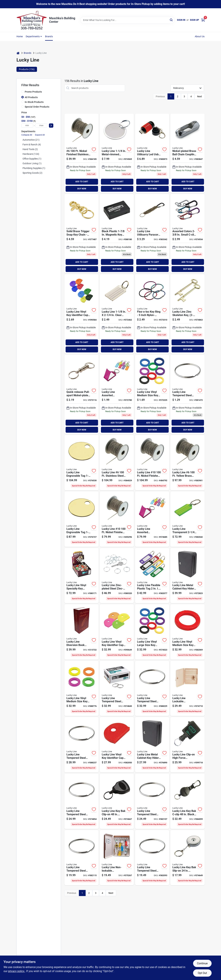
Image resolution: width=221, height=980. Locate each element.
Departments (33, 36)
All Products (31, 97)
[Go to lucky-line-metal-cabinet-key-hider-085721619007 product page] (187, 576)
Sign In (181, 20)
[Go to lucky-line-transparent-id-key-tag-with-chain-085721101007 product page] (187, 519)
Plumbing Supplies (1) (34, 168)
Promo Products (33, 92)
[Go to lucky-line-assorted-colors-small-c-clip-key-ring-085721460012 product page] (187, 234)
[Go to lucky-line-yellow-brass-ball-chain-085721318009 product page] (187, 463)
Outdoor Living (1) (32, 163)
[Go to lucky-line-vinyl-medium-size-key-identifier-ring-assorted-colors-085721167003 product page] (187, 632)
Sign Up (194, 20)
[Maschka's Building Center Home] (32, 20)
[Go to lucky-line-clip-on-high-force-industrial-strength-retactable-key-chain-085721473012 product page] (187, 745)
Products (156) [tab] (27, 69)
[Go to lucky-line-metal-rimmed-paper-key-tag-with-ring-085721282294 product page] (117, 153)
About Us (200, 36)
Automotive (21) (31, 140)
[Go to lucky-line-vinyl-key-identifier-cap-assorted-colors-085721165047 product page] (81, 314)
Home (20, 36)
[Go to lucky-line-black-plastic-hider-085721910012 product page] (117, 234)
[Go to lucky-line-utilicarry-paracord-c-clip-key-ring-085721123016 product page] (152, 234)
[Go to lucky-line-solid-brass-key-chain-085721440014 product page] (81, 234)
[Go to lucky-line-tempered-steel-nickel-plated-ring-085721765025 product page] (187, 394)
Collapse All (27, 135)
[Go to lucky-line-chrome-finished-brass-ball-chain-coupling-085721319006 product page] (187, 153)
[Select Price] (51, 126)
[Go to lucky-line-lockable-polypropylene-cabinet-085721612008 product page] (187, 688)
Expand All (40, 135)
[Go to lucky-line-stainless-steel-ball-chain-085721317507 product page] (117, 463)
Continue (202, 963)
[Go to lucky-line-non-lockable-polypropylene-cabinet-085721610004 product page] (117, 858)
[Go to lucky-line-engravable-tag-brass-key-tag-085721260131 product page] (81, 463)
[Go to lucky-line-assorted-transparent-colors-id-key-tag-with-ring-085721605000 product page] (152, 519)
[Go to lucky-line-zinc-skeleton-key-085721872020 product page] (187, 314)
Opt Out (202, 973)
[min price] (27, 126)
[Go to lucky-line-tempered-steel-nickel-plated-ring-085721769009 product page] (81, 801)
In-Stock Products (34, 102)
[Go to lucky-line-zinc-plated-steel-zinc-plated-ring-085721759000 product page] (117, 576)
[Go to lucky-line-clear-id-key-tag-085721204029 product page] (117, 314)
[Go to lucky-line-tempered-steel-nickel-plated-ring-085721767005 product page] (117, 688)
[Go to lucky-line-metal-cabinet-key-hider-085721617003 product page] (152, 745)
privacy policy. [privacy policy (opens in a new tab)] (16, 971)
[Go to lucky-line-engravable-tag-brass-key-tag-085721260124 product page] (81, 519)
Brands (49, 36)
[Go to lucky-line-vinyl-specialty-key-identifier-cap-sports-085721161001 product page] (81, 576)
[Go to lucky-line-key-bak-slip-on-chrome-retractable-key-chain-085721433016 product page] (187, 858)
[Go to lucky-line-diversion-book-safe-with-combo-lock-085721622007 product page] (81, 632)
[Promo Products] (23, 92)
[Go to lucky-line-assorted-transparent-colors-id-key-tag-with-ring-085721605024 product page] (117, 394)
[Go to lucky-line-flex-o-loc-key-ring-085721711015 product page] (152, 314)
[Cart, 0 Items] (203, 20)
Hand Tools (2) (30, 149)
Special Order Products (37, 107)
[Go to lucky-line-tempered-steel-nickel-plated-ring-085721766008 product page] (81, 745)
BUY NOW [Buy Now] (82, 189)
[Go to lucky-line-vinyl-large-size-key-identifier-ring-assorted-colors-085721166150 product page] (152, 632)
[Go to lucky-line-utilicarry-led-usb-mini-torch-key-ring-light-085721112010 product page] (152, 153)
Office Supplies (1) (32, 159)
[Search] (171, 20)
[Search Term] (127, 20)
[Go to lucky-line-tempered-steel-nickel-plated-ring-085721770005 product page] (152, 688)
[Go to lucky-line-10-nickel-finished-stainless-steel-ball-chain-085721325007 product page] (117, 519)
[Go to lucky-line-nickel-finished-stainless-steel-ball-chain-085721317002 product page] (81, 153)
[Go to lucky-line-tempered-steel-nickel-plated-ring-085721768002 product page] (81, 858)
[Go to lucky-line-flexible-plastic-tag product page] (152, 576)
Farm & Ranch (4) (32, 145)
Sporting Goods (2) (32, 173)
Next (200, 96)
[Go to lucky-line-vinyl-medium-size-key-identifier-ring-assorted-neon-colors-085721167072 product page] (81, 688)
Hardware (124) (31, 154)
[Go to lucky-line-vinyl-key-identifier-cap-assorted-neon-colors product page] (117, 632)
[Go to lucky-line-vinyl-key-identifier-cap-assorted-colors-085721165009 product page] (117, 745)
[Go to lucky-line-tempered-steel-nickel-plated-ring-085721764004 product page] (152, 858)
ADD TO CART (82, 182)
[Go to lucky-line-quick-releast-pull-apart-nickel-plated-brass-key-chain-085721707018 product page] (81, 394)
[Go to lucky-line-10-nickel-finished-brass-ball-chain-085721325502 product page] (152, 463)
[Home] (18, 53)
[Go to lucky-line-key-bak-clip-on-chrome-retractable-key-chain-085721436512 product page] (117, 801)
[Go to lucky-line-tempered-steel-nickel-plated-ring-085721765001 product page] (152, 801)
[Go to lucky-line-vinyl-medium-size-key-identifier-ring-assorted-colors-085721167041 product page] (152, 394)
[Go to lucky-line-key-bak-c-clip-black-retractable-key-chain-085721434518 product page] (187, 801)
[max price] (41, 126)
